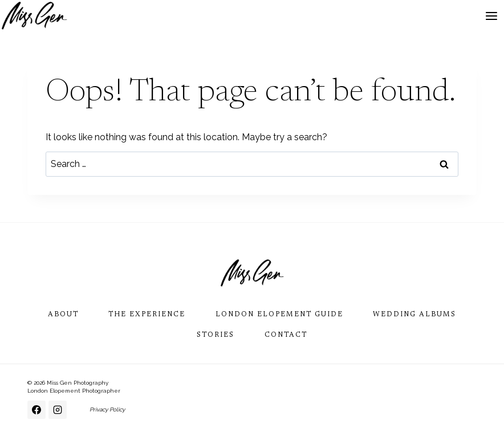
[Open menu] (491, 16)
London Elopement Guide (279, 315)
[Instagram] (58, 410)
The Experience (147, 315)
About (63, 315)
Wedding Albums (414, 315)
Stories (216, 335)
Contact (286, 335)
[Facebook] (36, 410)
